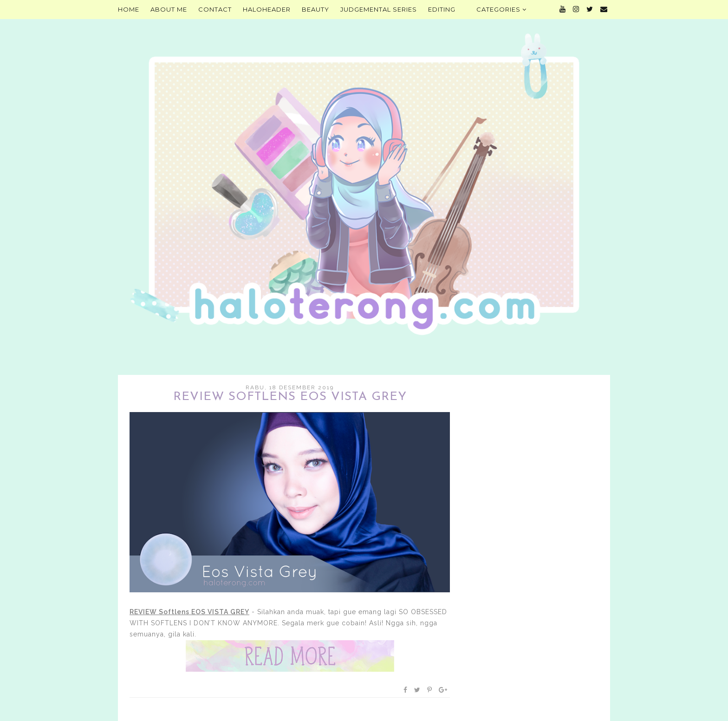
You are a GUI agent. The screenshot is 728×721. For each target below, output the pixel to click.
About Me (169, 9)
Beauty (315, 9)
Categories (501, 9)
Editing (442, 9)
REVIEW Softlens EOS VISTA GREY (290, 397)
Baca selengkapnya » (290, 656)
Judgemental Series (379, 9)
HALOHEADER (267, 9)
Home (129, 9)
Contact (215, 9)
